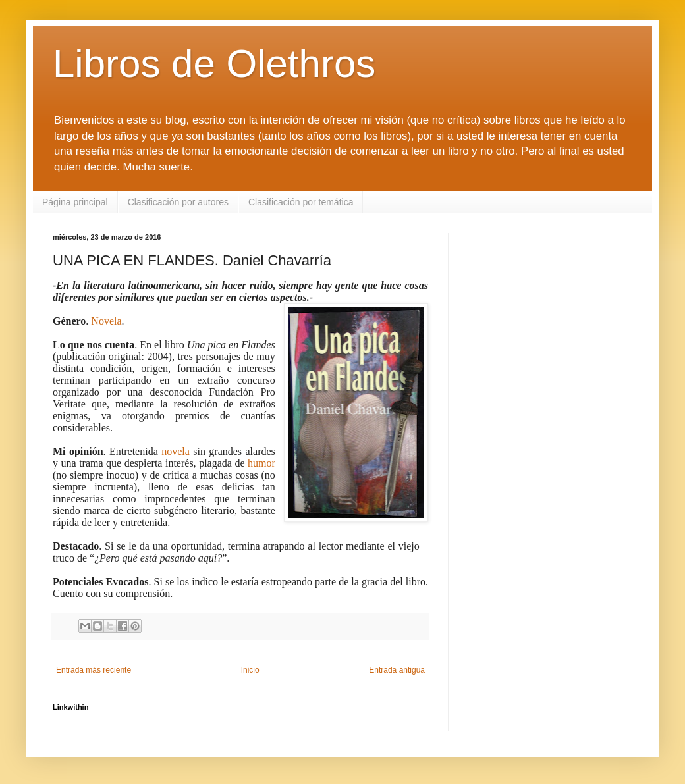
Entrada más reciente (94, 670)
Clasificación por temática (301, 202)
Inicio (250, 670)
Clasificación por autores (178, 202)
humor (261, 463)
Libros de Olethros (214, 64)
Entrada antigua (397, 670)
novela (176, 451)
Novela (106, 321)
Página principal (75, 202)
